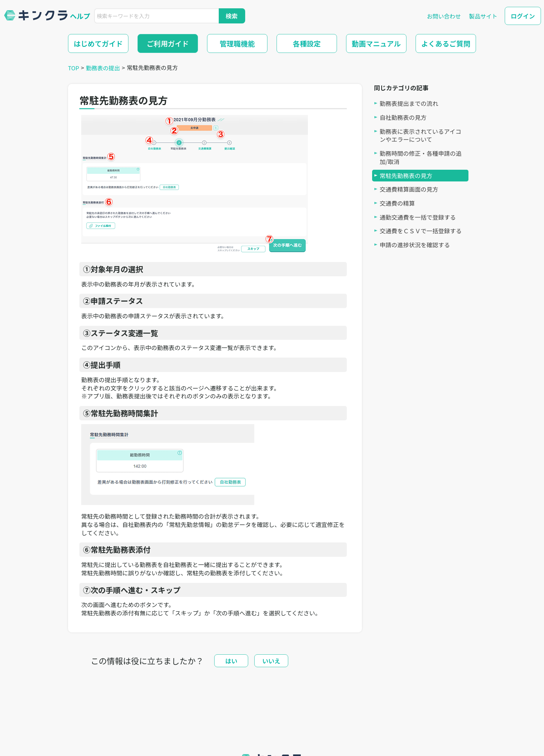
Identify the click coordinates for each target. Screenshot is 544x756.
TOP (73, 68)
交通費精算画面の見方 (409, 189)
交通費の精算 (397, 203)
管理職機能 (237, 43)
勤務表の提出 (103, 68)
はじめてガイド (98, 43)
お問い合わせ (444, 16)
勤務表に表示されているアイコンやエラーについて (420, 136)
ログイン (523, 16)
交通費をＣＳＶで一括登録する (421, 231)
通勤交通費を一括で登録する (418, 217)
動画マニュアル (376, 43)
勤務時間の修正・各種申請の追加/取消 (421, 157)
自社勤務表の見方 (403, 117)
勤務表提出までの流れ (409, 103)
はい (231, 661)
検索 (232, 16)
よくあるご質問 (446, 43)
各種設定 (307, 43)
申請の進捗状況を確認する (415, 245)
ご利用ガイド (168, 43)
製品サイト (483, 16)
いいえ (271, 661)
